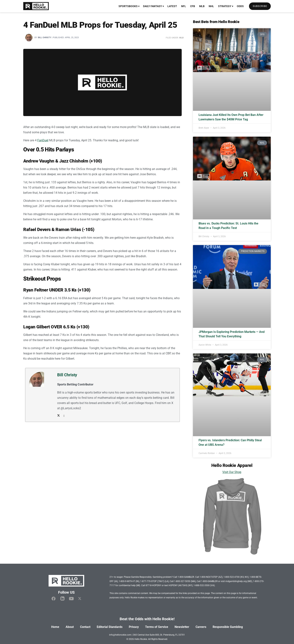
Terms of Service (157, 627)
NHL (211, 6)
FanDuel (43, 140)
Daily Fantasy (153, 6)
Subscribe (260, 6)
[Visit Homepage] (36, 6)
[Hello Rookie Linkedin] (62, 599)
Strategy (225, 6)
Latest (172, 6)
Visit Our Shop (232, 472)
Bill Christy (45, 38)
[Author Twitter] (58, 416)
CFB (193, 6)
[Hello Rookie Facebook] (54, 599)
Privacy (134, 627)
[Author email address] (63, 416)
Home (55, 627)
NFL (184, 6)
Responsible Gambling (228, 627)
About (70, 627)
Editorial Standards (110, 627)
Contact (85, 627)
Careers (201, 627)
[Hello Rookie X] (80, 599)
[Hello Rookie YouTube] (71, 599)
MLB (202, 6)
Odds (240, 6)
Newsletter (182, 627)
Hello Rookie (141, 639)
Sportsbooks (128, 6)
